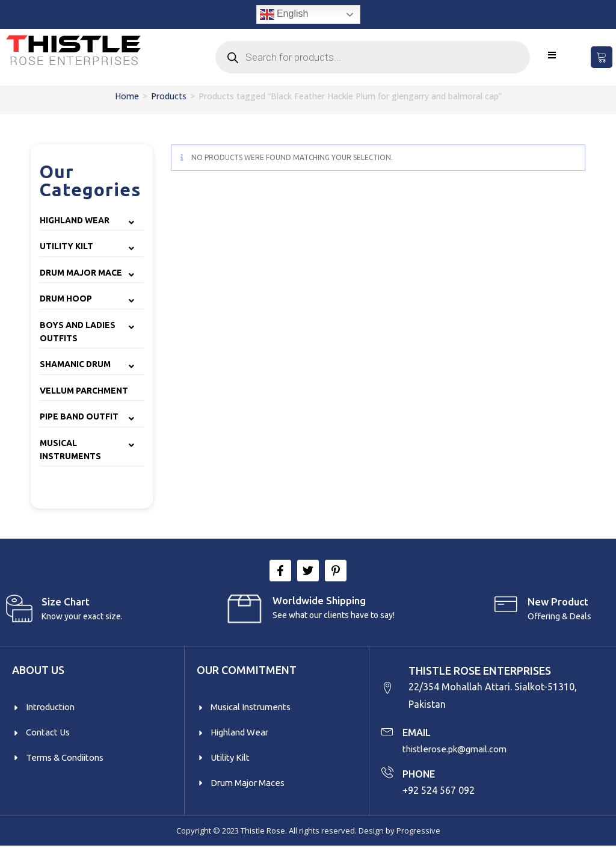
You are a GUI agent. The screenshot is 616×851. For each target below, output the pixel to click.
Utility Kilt (66, 246)
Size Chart (66, 602)
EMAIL (418, 734)
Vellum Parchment (84, 391)
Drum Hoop (66, 299)
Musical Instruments (70, 450)
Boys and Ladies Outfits (78, 332)
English (284, 14)
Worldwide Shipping (319, 600)
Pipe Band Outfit (79, 416)
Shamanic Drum (75, 364)
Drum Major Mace (81, 273)
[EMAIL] (387, 733)
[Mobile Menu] (552, 55)
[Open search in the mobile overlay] (373, 57)
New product (558, 602)
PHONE (420, 776)
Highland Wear (75, 220)
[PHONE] (387, 775)
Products (169, 96)
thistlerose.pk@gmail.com (459, 751)
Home (127, 96)
